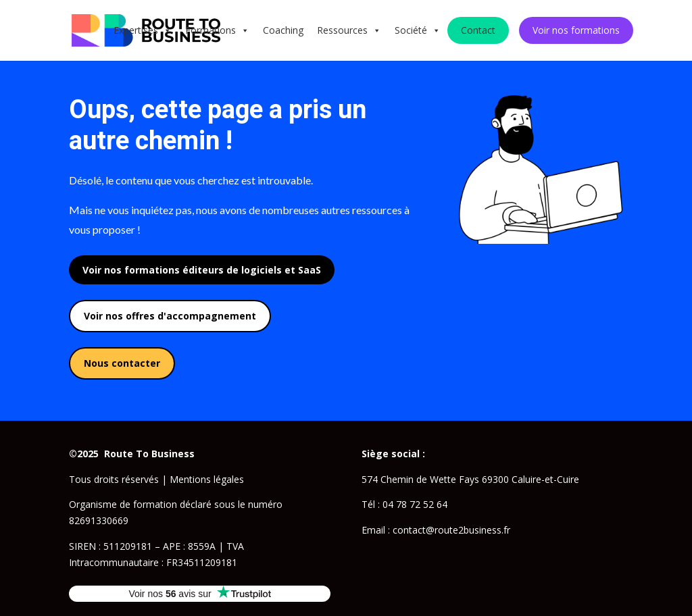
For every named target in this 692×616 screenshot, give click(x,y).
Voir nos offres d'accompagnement (170, 316)
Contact (478, 30)
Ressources (349, 30)
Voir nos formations (576, 30)
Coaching (283, 30)
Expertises (143, 30)
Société (418, 30)
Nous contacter (122, 363)
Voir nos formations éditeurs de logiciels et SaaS (202, 270)
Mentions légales (207, 479)
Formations (217, 30)
